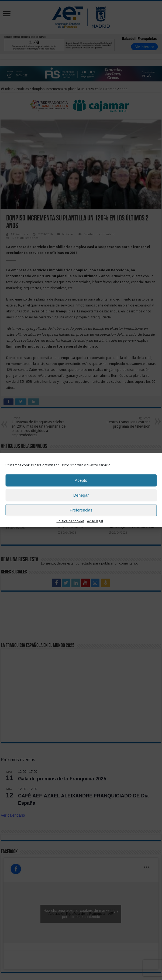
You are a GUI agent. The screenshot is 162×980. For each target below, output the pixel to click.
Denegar (81, 495)
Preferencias (81, 510)
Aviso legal (95, 521)
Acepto (81, 480)
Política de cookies (70, 521)
